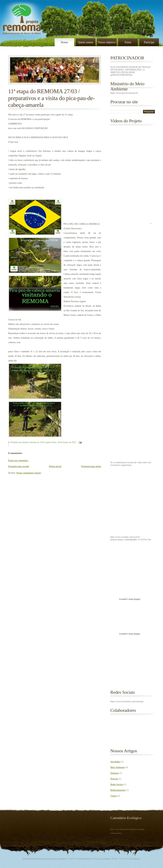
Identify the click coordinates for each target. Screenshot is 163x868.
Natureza (115, 773)
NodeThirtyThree (84, 859)
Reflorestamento (118, 790)
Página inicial (55, 466)
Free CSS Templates (103, 859)
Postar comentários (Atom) (29, 473)
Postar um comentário (18, 461)
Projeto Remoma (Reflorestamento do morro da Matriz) (44, 859)
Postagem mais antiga (91, 466)
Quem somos (86, 42)
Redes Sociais (117, 784)
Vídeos (114, 796)
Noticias (114, 779)
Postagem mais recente (19, 466)
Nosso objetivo (107, 42)
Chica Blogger (134, 859)
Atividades (115, 762)
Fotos (128, 42)
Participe (149, 42)
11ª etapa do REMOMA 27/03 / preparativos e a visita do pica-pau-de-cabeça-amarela (51, 98)
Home (64, 42)
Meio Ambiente (118, 767)
